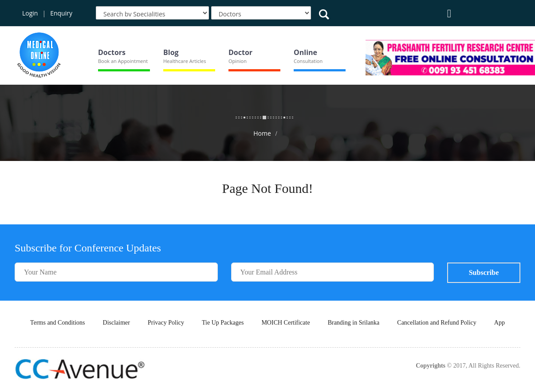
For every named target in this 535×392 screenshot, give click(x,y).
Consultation (308, 61)
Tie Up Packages (223, 323)
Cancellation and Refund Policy (437, 323)
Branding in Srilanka (354, 323)
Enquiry (61, 13)
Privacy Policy (166, 323)
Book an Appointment (123, 61)
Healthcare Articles (185, 61)
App (500, 323)
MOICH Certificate (285, 323)
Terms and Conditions (57, 323)
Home (262, 133)
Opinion (238, 61)
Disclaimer (116, 323)
